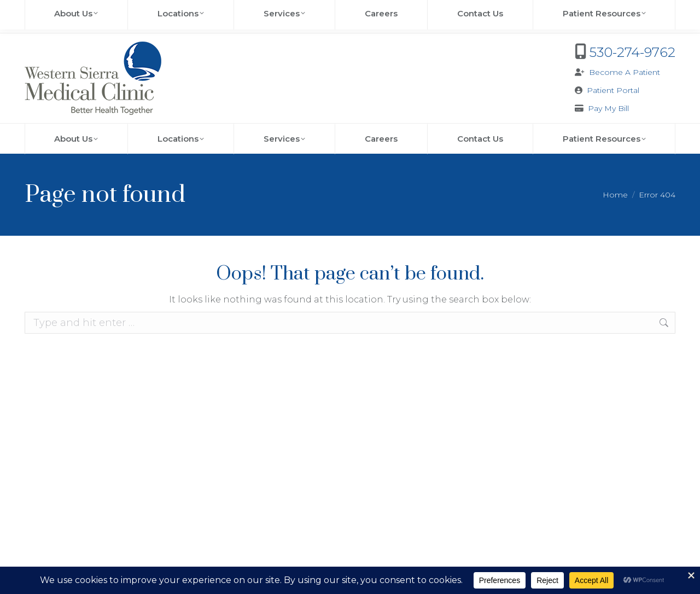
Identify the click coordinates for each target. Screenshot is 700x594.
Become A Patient (625, 72)
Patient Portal (613, 90)
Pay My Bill (608, 108)
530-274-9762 (632, 52)
